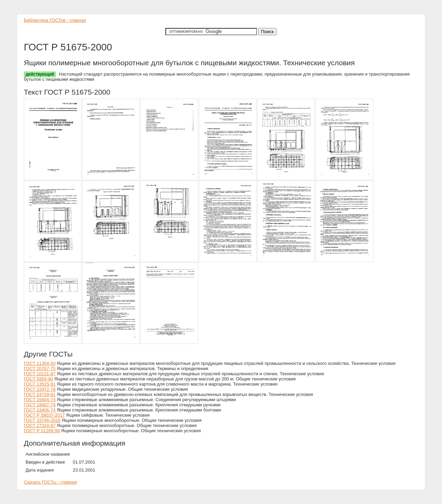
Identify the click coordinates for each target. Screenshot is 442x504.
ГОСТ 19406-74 (40, 410)
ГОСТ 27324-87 (40, 425)
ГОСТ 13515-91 (40, 384)
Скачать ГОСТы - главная (50, 482)
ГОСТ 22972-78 (40, 389)
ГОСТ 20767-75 (40, 369)
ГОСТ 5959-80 (39, 379)
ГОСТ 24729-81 (40, 394)
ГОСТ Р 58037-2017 (44, 415)
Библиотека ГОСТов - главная (55, 20)
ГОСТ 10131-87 (40, 374)
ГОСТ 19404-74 (40, 400)
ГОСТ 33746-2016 (42, 420)
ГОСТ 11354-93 (40, 363)
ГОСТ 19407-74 (40, 405)
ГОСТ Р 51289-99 (42, 431)
